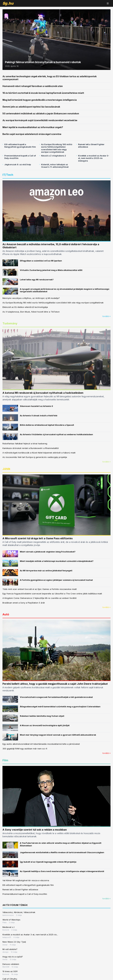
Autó (6, 614)
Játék (6, 469)
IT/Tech (8, 175)
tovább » (106, 316)
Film (5, 760)
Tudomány (10, 323)
